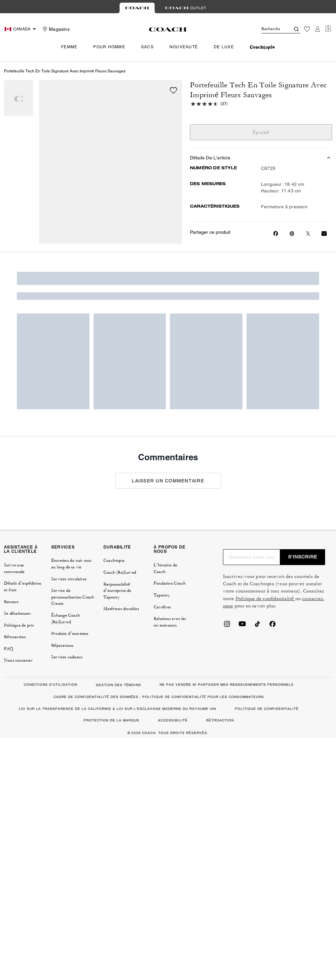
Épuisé (261, 132)
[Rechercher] (271, 29)
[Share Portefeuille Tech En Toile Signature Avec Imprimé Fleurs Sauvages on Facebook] (276, 233)
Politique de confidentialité (265, 599)
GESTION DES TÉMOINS (119, 685)
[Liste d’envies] (307, 29)
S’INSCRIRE (303, 557)
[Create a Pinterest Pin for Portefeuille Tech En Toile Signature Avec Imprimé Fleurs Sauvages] (292, 234)
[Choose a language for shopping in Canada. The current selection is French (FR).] (21, 29)
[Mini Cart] (328, 29)
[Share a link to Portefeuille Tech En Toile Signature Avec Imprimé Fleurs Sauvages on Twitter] (308, 234)
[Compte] (317, 29)
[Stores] (55, 29)
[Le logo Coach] (168, 29)
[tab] (137, 8)
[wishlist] (173, 90)
